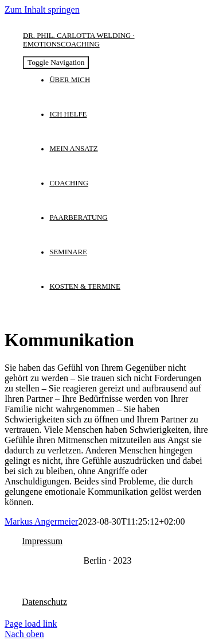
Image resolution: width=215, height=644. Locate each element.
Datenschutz (44, 602)
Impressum (42, 541)
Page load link (31, 624)
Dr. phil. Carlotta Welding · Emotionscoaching (79, 40)
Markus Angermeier (41, 521)
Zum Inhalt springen (42, 9)
